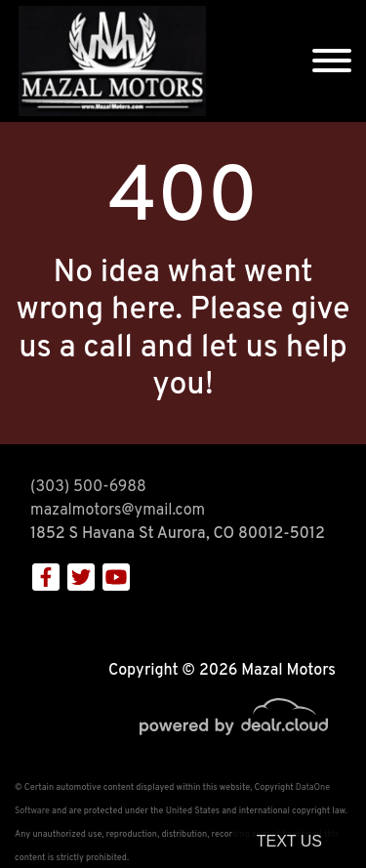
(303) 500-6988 (88, 487)
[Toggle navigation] (332, 61)
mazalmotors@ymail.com (118, 511)
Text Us (289, 841)
